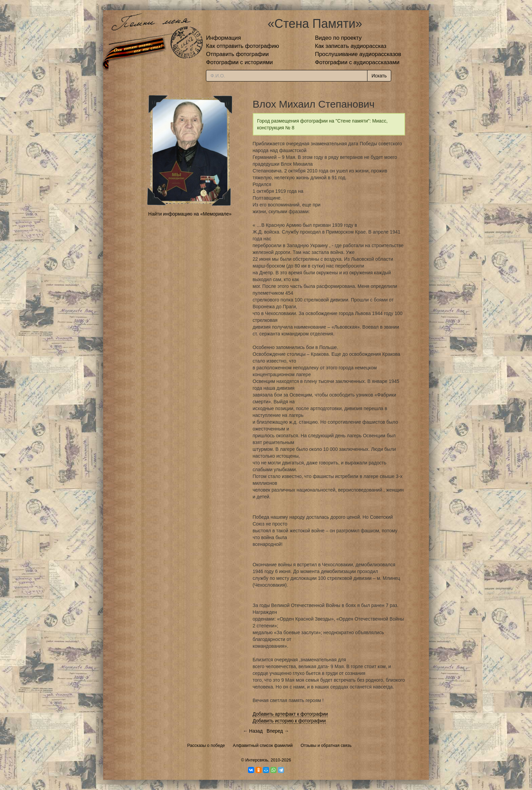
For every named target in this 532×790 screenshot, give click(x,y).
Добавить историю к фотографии (289, 721)
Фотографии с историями (239, 62)
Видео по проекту (338, 38)
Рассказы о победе (206, 746)
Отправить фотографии (237, 54)
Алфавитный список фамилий (263, 746)
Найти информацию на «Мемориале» (190, 214)
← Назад (253, 731)
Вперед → (278, 731)
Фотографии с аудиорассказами (357, 62)
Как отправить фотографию (242, 46)
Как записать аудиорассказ (351, 46)
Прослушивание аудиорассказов (358, 54)
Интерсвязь (257, 760)
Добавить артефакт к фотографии (290, 714)
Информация (223, 38)
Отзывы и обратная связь (326, 746)
